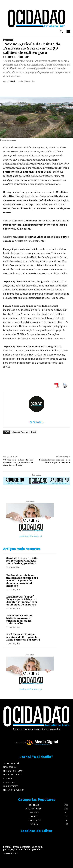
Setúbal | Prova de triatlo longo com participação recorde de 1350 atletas (22, 561)
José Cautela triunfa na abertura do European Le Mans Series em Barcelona (23, 637)
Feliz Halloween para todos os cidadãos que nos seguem (54, 461)
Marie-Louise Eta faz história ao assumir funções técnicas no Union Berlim (19, 620)
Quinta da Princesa (20, 432)
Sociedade (8, 40)
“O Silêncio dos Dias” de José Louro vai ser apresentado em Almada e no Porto (18, 463)
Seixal (33, 432)
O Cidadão (11, 81)
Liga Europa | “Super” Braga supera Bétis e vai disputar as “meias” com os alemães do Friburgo (22, 601)
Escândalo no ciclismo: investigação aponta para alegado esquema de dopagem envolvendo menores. (22, 581)
